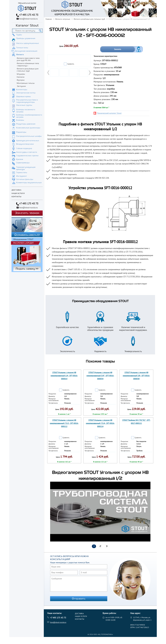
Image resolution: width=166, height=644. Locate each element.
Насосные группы (24, 105)
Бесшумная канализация (26, 51)
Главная (49, 19)
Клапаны (20, 120)
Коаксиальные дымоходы (28, 128)
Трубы (19, 35)
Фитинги (20, 55)
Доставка (16, 190)
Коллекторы (22, 90)
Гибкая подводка (24, 148)
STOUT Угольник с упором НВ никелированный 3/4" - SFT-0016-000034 (100, 376)
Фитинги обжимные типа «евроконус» (28, 65)
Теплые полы (22, 48)
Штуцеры (21, 74)
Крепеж (20, 159)
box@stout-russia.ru (29, 19)
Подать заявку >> (27, 269)
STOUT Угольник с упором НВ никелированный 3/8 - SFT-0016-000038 (136, 376)
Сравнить (71, 64)
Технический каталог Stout (109, 113)
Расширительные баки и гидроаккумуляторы (27, 101)
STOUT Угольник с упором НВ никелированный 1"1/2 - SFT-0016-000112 (64, 423)
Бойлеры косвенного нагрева (26, 111)
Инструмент (21, 176)
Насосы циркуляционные (27, 43)
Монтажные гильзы (26, 83)
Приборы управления (26, 38)
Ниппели (21, 77)
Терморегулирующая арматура (26, 168)
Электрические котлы (26, 93)
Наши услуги (18, 193)
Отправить (79, 599)
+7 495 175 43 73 (29, 15)
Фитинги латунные (63, 19)
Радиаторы (21, 132)
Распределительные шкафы (29, 136)
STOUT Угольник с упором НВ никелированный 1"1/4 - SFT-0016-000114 (100, 423)
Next (89, 73)
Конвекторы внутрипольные (29, 183)
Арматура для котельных (28, 141)
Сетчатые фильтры (25, 179)
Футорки (21, 80)
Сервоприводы (23, 163)
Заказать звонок (27, 213)
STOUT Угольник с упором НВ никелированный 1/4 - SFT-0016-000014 (64, 376)
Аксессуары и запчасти (27, 152)
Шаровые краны (23, 96)
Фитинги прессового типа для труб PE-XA (28, 59)
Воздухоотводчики (25, 144)
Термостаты (22, 173)
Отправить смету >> (27, 235)
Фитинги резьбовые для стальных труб (28, 70)
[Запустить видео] (100, 512)
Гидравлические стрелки (27, 156)
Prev (49, 73)
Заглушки (21, 86)
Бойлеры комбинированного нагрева (29, 116)
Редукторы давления (26, 124)
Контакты (16, 197)
